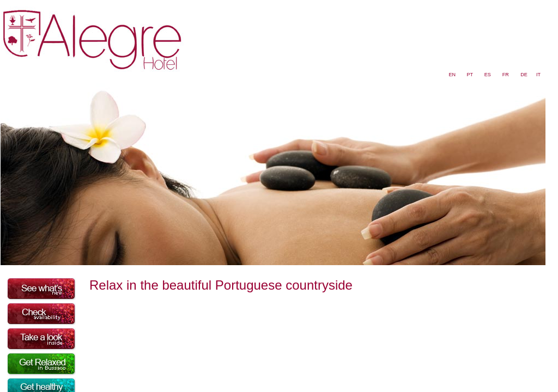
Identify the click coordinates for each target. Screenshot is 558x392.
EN (453, 75)
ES (488, 75)
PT (470, 75)
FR (506, 75)
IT (538, 75)
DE (524, 75)
